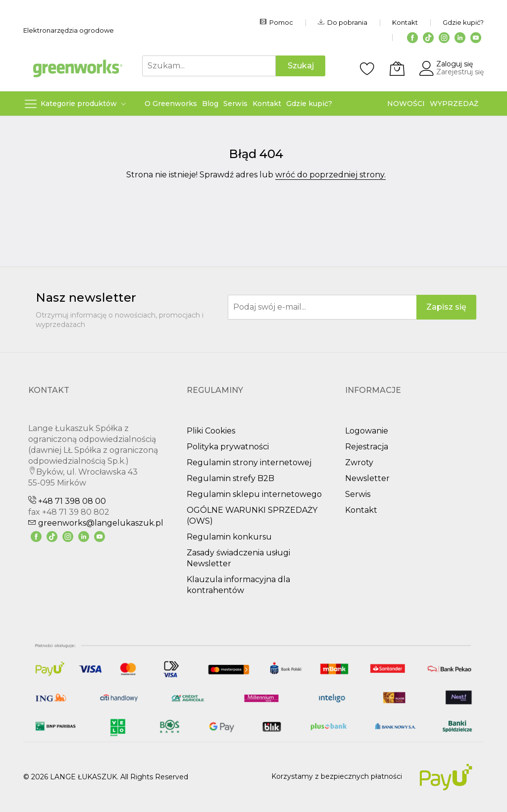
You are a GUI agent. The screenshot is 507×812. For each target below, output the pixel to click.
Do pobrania (343, 22)
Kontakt (405, 22)
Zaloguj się (455, 64)
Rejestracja (367, 447)
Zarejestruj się (460, 72)
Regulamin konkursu (229, 537)
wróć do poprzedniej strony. (330, 175)
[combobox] (209, 66)
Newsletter (367, 478)
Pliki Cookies (211, 431)
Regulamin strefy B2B (230, 478)
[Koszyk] (397, 68)
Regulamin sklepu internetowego (254, 494)
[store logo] (78, 68)
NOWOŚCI (406, 104)
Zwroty (359, 462)
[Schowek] (367, 68)
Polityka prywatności (228, 447)
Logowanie (367, 431)
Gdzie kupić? (463, 22)
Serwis (358, 494)
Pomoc (277, 22)
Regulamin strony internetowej (249, 462)
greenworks (96, 523)
